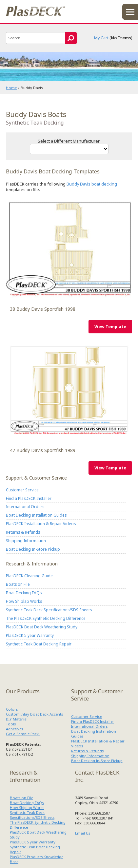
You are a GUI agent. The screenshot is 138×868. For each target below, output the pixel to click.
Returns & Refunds (23, 532)
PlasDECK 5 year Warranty (30, 635)
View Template (110, 327)
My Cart (101, 38)
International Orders (25, 506)
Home (11, 88)
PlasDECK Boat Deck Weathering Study (42, 627)
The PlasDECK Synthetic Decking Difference (46, 618)
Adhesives (14, 729)
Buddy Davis (69, 249)
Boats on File (18, 584)
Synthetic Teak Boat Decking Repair (39, 644)
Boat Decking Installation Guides (36, 515)
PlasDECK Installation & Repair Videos (41, 523)
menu (130, 12)
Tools (11, 724)
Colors (12, 709)
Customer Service (22, 490)
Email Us (83, 833)
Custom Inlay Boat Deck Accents (34, 714)
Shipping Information (26, 541)
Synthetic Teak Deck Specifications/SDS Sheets (49, 610)
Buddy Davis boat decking (92, 184)
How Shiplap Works (24, 601)
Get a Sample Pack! (23, 734)
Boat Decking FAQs (24, 593)
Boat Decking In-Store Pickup (33, 549)
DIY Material (17, 719)
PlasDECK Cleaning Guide (29, 576)
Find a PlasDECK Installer (29, 498)
